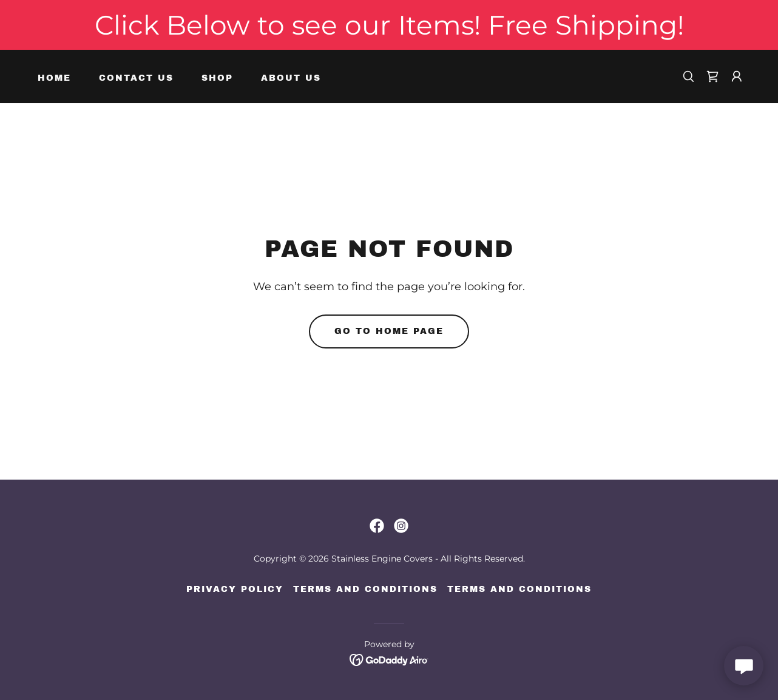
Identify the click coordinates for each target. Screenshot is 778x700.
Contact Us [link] (136, 78)
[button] (737, 76)
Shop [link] (217, 78)
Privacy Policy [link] (235, 589)
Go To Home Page (389, 331)
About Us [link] (291, 78)
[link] (712, 76)
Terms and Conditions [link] (365, 589)
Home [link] (54, 78)
